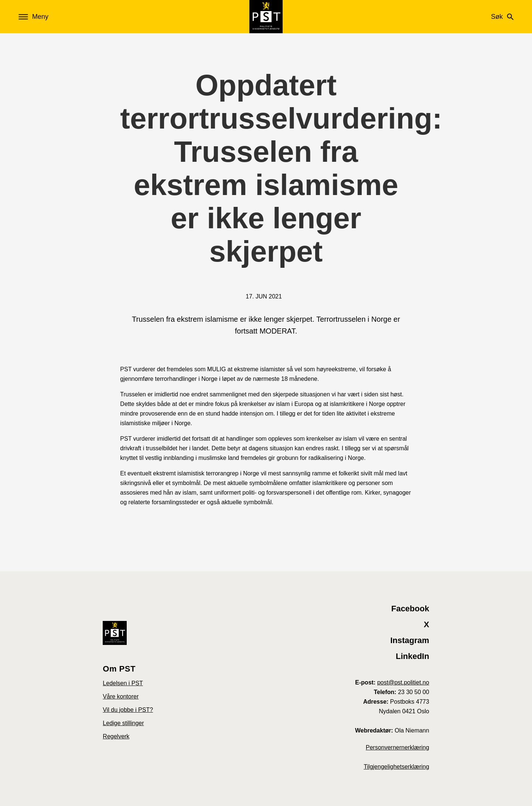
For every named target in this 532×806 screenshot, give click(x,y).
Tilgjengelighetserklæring (396, 767)
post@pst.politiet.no (403, 682)
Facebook (410, 609)
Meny (33, 17)
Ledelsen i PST (123, 683)
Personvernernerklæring (398, 747)
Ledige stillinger (123, 723)
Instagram (410, 640)
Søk (502, 17)
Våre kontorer (121, 696)
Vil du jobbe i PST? (128, 710)
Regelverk (116, 736)
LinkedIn (412, 656)
